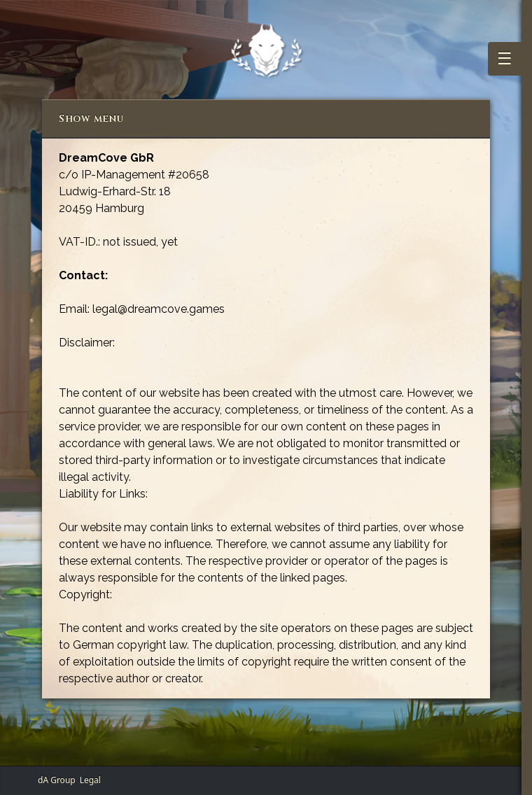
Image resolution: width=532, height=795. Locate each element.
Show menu (91, 119)
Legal (90, 780)
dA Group (57, 780)
